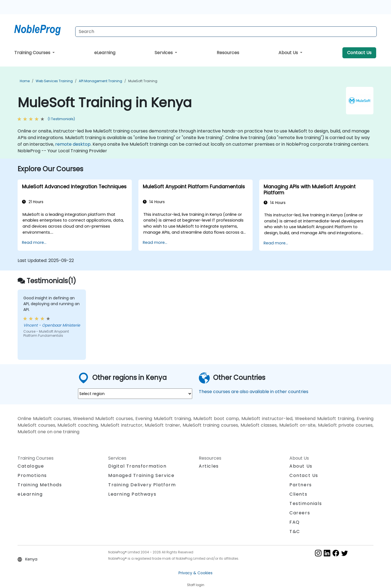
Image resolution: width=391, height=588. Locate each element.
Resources (228, 53)
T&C (295, 532)
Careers (300, 513)
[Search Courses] (226, 32)
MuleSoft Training (143, 81)
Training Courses (33, 53)
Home (25, 81)
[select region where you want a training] (135, 394)
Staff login (196, 585)
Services (164, 53)
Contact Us (359, 53)
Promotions (32, 475)
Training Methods (40, 485)
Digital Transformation (137, 466)
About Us (289, 53)
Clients (298, 494)
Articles (209, 466)
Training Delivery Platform (142, 485)
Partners (301, 485)
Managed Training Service (141, 475)
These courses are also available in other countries (254, 392)
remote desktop (73, 144)
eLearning (105, 53)
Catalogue (31, 466)
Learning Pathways (132, 494)
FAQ (295, 522)
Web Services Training (54, 81)
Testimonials (306, 503)
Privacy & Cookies (195, 573)
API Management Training (100, 81)
